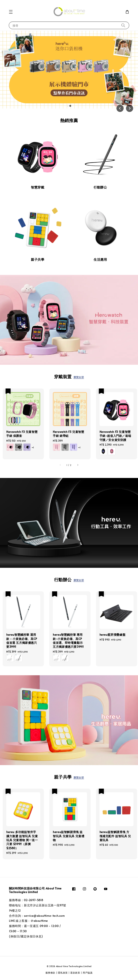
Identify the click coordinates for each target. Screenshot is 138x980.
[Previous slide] (120, 108)
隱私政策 (63, 973)
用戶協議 (88, 973)
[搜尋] (123, 25)
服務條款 (51, 973)
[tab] (68, 106)
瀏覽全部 (79, 377)
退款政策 (75, 973)
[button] (11, 12)
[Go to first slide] (130, 108)
